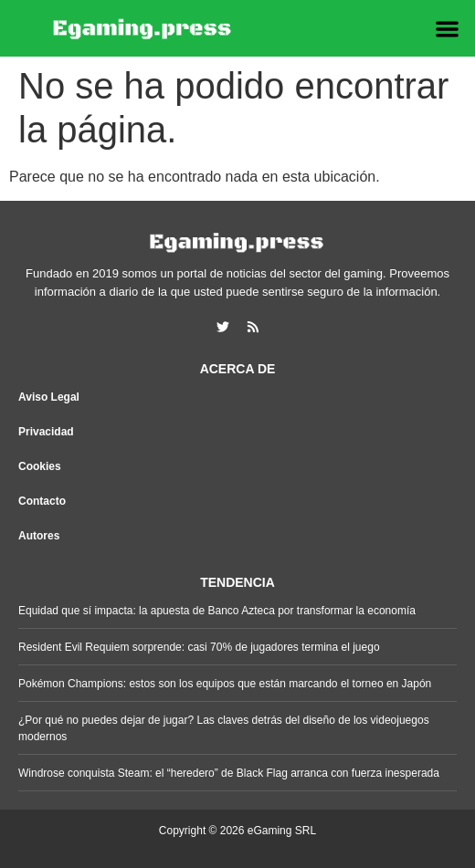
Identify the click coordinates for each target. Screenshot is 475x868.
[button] (448, 29)
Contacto (42, 501)
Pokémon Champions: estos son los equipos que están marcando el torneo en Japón (225, 684)
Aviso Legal (49, 397)
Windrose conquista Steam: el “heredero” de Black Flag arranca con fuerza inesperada (229, 773)
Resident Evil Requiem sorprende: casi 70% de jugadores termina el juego (199, 647)
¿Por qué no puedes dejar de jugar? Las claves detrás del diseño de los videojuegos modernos (224, 728)
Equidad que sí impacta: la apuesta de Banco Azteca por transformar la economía (217, 611)
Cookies (40, 466)
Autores (39, 536)
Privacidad (46, 432)
